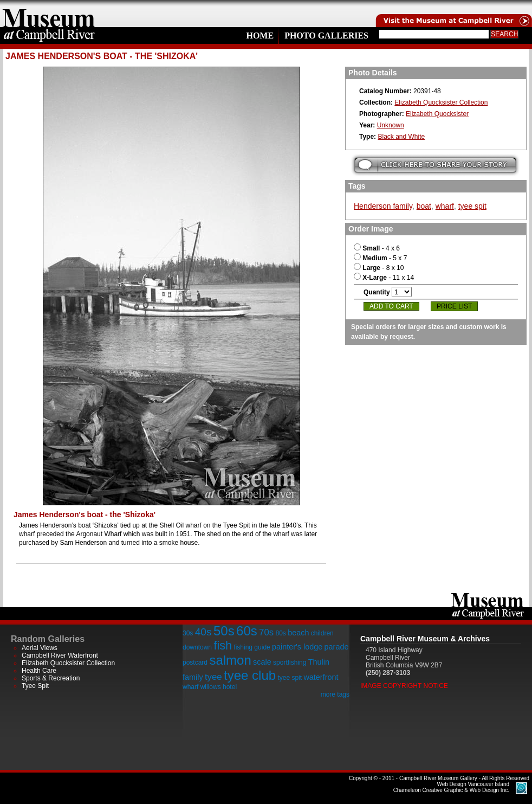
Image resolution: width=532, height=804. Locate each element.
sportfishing (290, 663)
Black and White (401, 137)
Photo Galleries (326, 36)
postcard (195, 663)
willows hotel (219, 687)
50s (224, 631)
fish (223, 645)
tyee (213, 677)
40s (203, 632)
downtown (197, 647)
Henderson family (383, 206)
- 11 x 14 (384, 278)
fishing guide (252, 647)
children (322, 633)
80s (280, 633)
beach (298, 633)
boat (424, 206)
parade (337, 647)
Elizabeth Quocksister (437, 114)
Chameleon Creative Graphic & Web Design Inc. (451, 787)
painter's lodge (297, 647)
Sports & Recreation (51, 678)
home (49, 14)
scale (262, 662)
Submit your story (435, 165)
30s (188, 633)
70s (266, 632)
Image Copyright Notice (404, 686)
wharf (445, 206)
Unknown (391, 125)
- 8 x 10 (379, 268)
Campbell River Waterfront (60, 655)
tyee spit (472, 206)
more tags (335, 694)
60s (247, 631)
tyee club (250, 675)
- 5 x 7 (380, 258)
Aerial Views (40, 648)
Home (260, 36)
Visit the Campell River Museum (453, 14)
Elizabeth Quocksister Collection (441, 102)
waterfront (321, 677)
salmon (230, 660)
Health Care (39, 671)
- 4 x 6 (377, 248)
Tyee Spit (35, 686)
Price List (454, 306)
